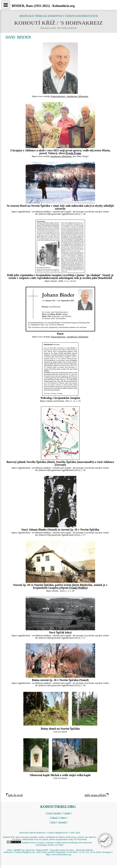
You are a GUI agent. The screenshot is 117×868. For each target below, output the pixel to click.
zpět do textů (15, 795)
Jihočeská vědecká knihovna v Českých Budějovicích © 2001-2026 (50, 833)
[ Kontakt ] (63, 822)
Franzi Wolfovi (78, 588)
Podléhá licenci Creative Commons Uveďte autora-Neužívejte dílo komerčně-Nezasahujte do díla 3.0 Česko (50, 844)
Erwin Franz (73, 153)
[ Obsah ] (54, 818)
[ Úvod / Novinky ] (54, 813)
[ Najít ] (53, 822)
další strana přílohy (96, 795)
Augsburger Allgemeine (61, 156)
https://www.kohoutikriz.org (58, 855)
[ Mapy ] (63, 818)
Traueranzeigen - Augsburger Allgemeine (70, 96)
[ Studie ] (67, 813)
